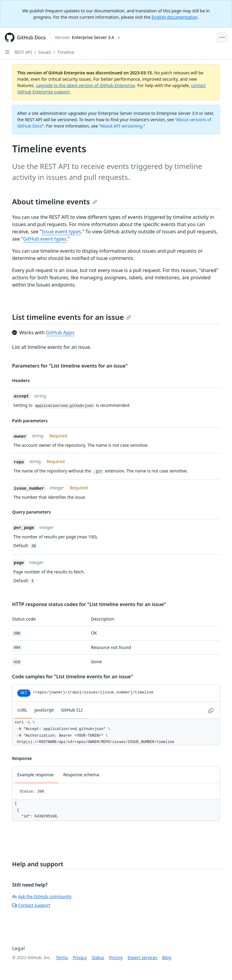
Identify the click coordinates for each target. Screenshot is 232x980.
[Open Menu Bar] (222, 37)
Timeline (66, 52)
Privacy (80, 957)
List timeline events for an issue (72, 317)
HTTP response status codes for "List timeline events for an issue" (89, 604)
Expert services (142, 957)
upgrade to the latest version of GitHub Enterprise (85, 85)
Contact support (31, 905)
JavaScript (44, 710)
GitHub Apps (60, 333)
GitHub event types (45, 239)
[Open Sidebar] (7, 52)
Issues (45, 52)
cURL (22, 710)
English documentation (175, 17)
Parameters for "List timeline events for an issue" (70, 366)
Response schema (81, 775)
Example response (35, 775)
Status (98, 957)
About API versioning (121, 126)
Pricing (116, 957)
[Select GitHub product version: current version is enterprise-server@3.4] (87, 37)
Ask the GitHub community (42, 896)
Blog (167, 957)
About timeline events (55, 201)
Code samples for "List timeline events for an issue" (72, 677)
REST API (23, 52)
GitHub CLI (72, 710)
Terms (62, 957)
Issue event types (61, 232)
